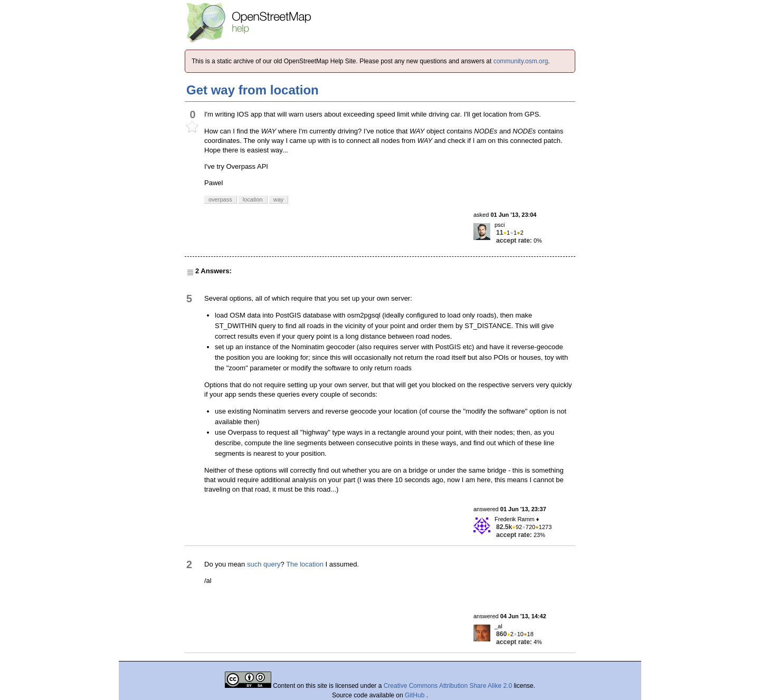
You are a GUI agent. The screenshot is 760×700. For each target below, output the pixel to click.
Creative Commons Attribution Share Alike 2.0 (448, 686)
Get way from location (253, 90)
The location (305, 564)
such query (264, 564)
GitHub (416, 695)
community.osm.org (521, 61)
